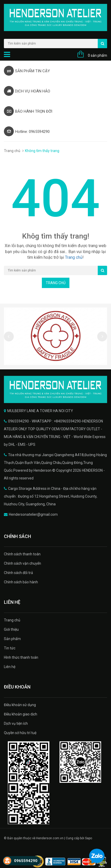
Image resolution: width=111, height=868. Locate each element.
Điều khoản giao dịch (21, 714)
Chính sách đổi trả (18, 573)
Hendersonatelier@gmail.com (33, 514)
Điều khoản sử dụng (20, 705)
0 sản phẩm (97, 55)
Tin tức (10, 648)
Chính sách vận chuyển (22, 563)
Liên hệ (10, 667)
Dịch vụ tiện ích (16, 723)
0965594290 (26, 861)
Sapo (89, 838)
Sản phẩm (12, 639)
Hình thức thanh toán (21, 657)
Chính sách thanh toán (22, 554)
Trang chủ (12, 151)
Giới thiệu (11, 629)
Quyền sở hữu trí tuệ (20, 733)
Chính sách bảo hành (21, 582)
